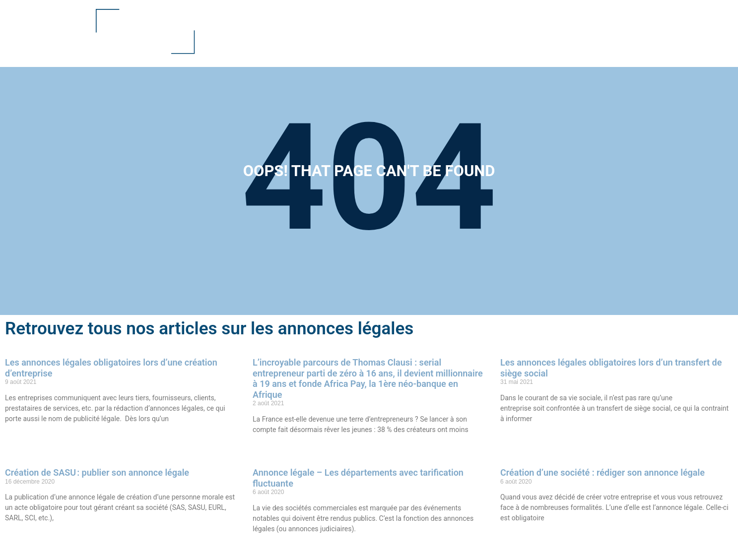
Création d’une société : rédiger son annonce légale (603, 472)
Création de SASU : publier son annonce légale (97, 472)
